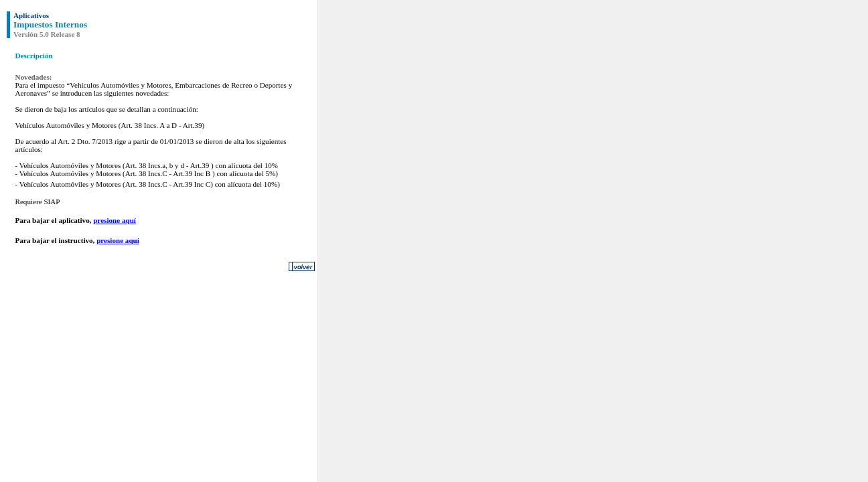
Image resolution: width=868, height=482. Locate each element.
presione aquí (115, 220)
